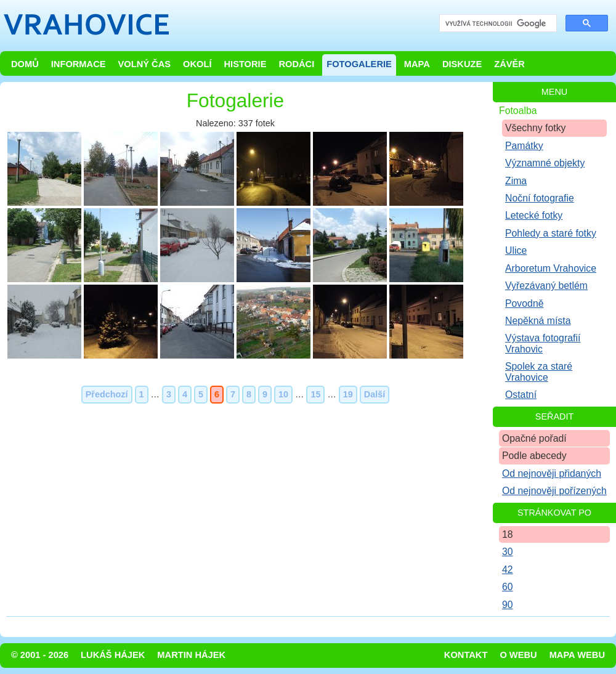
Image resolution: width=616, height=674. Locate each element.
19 (348, 394)
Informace (79, 64)
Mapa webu (577, 655)
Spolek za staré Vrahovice (539, 372)
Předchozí (107, 394)
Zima (516, 181)
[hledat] (497, 24)
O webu (518, 655)
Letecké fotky (534, 215)
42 (508, 570)
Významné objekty (545, 163)
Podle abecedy (534, 456)
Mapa (417, 64)
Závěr (509, 64)
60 (508, 587)
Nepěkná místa (538, 321)
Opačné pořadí (534, 438)
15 (315, 394)
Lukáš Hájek (113, 655)
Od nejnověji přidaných (552, 473)
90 (508, 605)
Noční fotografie (540, 198)
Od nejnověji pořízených (554, 491)
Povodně (525, 303)
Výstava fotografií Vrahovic (543, 343)
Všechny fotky (536, 128)
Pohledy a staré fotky (551, 233)
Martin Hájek (191, 655)
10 (283, 394)
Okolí (197, 64)
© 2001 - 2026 (40, 655)
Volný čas (145, 64)
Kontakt (466, 655)
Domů (25, 64)
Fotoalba (518, 111)
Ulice (516, 250)
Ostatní (521, 395)
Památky (524, 146)
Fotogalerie (359, 64)
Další (375, 394)
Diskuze (462, 64)
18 (508, 534)
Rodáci (296, 64)
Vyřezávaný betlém (546, 286)
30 (508, 552)
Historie (245, 64)
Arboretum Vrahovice (551, 268)
